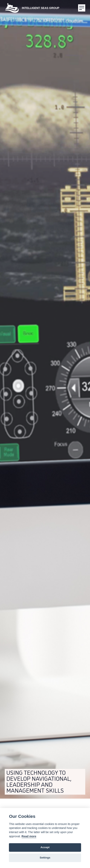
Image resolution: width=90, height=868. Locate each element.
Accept (45, 847)
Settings (45, 858)
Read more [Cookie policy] (29, 836)
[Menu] (82, 8)
